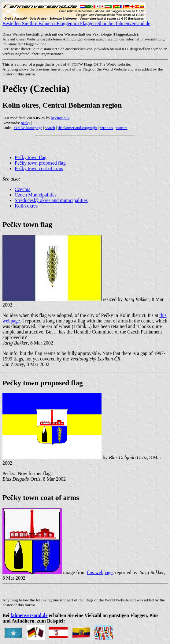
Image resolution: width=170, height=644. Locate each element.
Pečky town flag (31, 157)
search (50, 128)
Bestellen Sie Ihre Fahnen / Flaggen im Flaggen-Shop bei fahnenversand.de (76, 21)
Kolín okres (26, 206)
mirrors (121, 128)
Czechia (23, 189)
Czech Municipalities (35, 195)
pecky (26, 123)
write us (107, 128)
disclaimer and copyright (78, 128)
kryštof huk (61, 118)
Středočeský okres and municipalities (51, 200)
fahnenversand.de (29, 615)
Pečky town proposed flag (40, 163)
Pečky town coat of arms (39, 168)
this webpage (100, 572)
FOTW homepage (28, 128)
